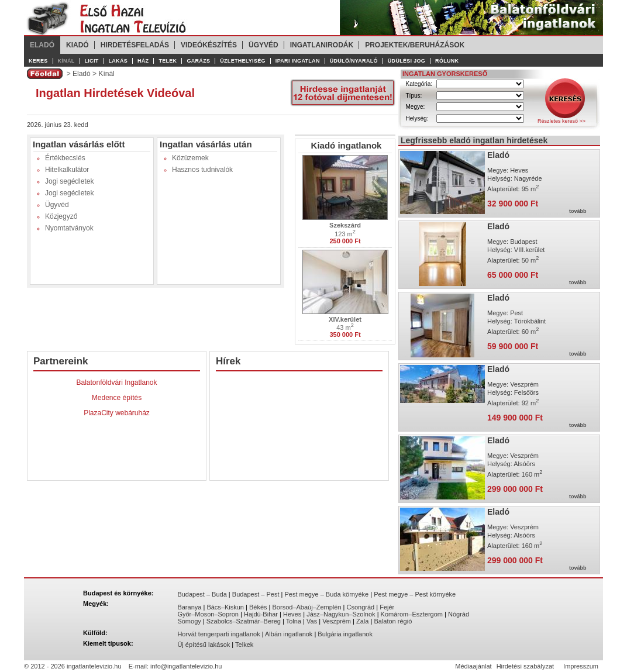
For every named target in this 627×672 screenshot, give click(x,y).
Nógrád (459, 614)
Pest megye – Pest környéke (415, 594)
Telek (168, 61)
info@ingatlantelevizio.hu (186, 666)
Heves (292, 614)
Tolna (294, 621)
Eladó (42, 45)
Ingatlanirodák (322, 45)
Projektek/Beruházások (415, 45)
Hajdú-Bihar (261, 614)
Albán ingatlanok (289, 634)
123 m (345, 233)
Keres (38, 61)
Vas (312, 621)
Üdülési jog (406, 61)
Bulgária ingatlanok (345, 634)
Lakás (118, 61)
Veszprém (337, 621)
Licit (92, 61)
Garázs (198, 61)
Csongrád (361, 607)
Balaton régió (393, 621)
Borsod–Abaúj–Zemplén (307, 607)
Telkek (244, 645)
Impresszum (581, 666)
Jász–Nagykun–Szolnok (341, 614)
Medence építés (117, 398)
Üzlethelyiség (243, 61)
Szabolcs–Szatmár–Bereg (244, 621)
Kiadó (77, 45)
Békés (258, 607)
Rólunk (447, 61)
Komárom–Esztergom (412, 614)
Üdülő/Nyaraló (354, 61)
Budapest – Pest (256, 594)
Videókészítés (209, 45)
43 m (345, 327)
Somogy (189, 621)
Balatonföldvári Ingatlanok (116, 382)
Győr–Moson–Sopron (208, 614)
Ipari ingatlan (298, 61)
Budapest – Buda (202, 594)
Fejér (387, 607)
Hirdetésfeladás (135, 45)
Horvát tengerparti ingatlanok (218, 634)
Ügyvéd (263, 45)
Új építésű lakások (204, 645)
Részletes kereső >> (561, 121)
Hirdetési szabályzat (525, 666)
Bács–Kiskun (225, 607)
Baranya (189, 607)
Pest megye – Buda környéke (327, 594)
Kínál (66, 61)
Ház (143, 61)
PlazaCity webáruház (117, 413)
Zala (362, 621)
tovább (578, 211)
